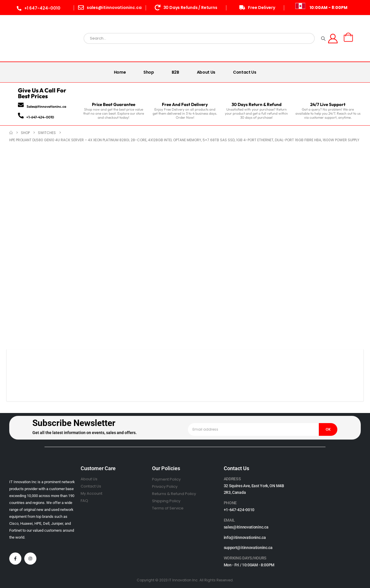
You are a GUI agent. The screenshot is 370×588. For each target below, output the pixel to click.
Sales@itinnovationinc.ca (46, 106)
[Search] (323, 38)
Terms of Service (168, 508)
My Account (91, 493)
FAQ (84, 501)
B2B (175, 72)
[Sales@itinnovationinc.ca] (21, 105)
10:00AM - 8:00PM (329, 8)
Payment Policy (166, 479)
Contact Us (245, 72)
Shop (149, 72)
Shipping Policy (166, 501)
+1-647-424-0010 (40, 117)
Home (120, 72)
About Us (206, 72)
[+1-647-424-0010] (21, 116)
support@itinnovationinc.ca (248, 548)
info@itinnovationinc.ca (245, 537)
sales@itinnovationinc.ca (246, 527)
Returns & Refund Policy (174, 494)
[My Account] (333, 39)
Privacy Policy (165, 486)
